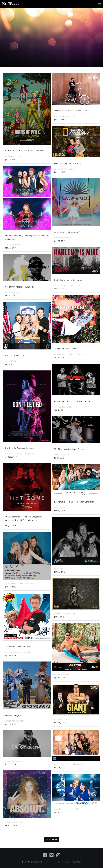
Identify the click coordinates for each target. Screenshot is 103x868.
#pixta (57, 568)
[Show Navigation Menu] (99, 4)
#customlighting (27, 454)
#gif (7, 156)
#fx (7, 244)
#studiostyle (59, 116)
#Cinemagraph (61, 285)
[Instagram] (58, 856)
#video (69, 238)
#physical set (71, 116)
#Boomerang (30, 583)
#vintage (71, 613)
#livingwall (59, 169)
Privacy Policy (76, 862)
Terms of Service (63, 862)
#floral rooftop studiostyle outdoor (69, 354)
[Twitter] (51, 856)
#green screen (15, 244)
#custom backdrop (74, 764)
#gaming (15, 292)
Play (27, 109)
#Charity (28, 652)
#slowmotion (60, 238)
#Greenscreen (15, 156)
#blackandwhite (64, 407)
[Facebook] (45, 856)
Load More (51, 840)
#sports (58, 809)
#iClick (77, 809)
